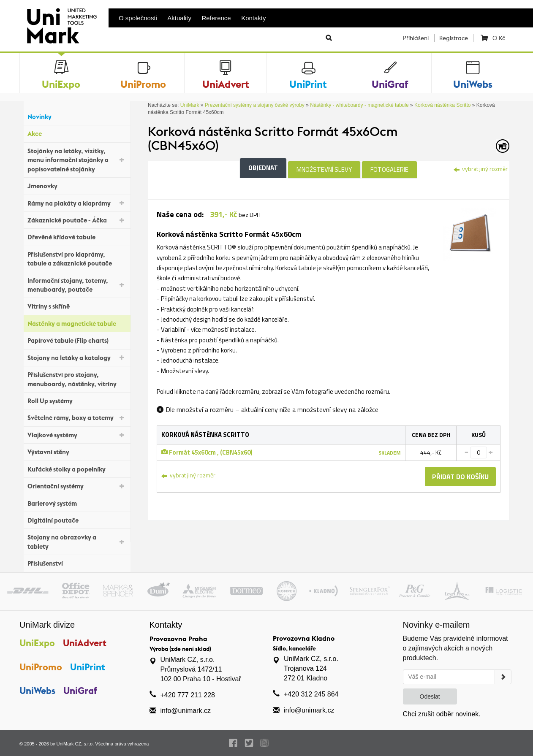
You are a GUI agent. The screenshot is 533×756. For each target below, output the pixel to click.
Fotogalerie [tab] (389, 169)
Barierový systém (77, 502)
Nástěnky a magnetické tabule (77, 323)
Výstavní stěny (77, 451)
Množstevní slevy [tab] (324, 169)
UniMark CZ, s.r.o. (75, 744)
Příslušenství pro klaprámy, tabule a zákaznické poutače (77, 259)
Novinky (77, 116)
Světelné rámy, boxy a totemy (77, 417)
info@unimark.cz (186, 711)
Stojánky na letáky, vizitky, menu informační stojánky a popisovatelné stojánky (77, 160)
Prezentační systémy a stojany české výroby (255, 105)
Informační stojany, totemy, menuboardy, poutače (77, 285)
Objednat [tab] (263, 168)
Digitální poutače (77, 519)
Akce (77, 133)
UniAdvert (85, 643)
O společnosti (138, 18)
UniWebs (37, 691)
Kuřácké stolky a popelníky (77, 468)
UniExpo (37, 643)
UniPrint (88, 667)
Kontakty (253, 18)
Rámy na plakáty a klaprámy (77, 202)
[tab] (469, 234)
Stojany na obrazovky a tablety (77, 542)
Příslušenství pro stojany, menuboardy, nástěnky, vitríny (77, 379)
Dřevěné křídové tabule (77, 236)
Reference (216, 18)
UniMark (190, 105)
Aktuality (179, 18)
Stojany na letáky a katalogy (77, 357)
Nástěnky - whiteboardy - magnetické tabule (359, 105)
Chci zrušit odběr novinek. (442, 714)
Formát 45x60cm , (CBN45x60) (207, 452)
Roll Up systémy (77, 400)
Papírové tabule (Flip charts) (77, 340)
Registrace (454, 38)
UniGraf (80, 691)
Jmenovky (77, 185)
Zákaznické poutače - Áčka (77, 220)
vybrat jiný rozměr (481, 169)
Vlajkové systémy (77, 435)
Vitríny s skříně (77, 305)
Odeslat (430, 696)
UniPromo (41, 667)
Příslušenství (77, 562)
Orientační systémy (77, 486)
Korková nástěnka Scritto (442, 105)
